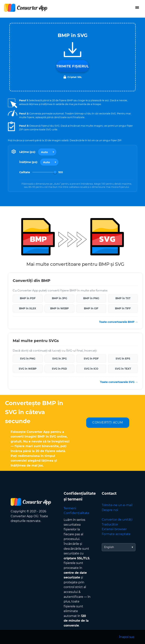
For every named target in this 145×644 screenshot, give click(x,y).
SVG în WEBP (28, 369)
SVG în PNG (28, 359)
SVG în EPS (123, 359)
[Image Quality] (44, 172)
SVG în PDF (91, 359)
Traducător (110, 524)
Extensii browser (114, 529)
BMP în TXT (123, 298)
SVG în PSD (59, 369)
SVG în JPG (59, 359)
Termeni (70, 508)
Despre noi (110, 510)
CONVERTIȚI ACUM (108, 422)
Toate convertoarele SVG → (119, 382)
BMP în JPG (59, 298)
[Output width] (47, 152)
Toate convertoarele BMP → (118, 322)
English (109, 547)
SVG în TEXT (123, 369)
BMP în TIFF (123, 308)
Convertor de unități (117, 520)
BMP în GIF (91, 308)
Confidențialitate (77, 513)
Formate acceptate (116, 534)
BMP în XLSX (28, 308)
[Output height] (49, 162)
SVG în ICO (91, 369)
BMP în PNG (91, 298)
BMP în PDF (28, 298)
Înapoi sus (127, 637)
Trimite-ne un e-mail (117, 505)
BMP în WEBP (59, 308)
